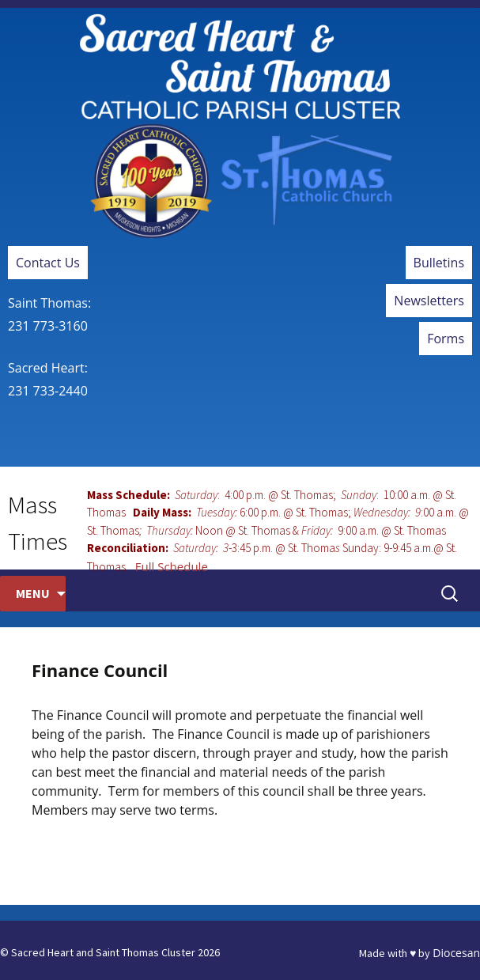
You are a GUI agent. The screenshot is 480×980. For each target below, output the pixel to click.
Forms (446, 339)
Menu (33, 593)
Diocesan (456, 953)
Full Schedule (172, 566)
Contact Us (48, 263)
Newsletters (429, 301)
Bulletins (439, 263)
